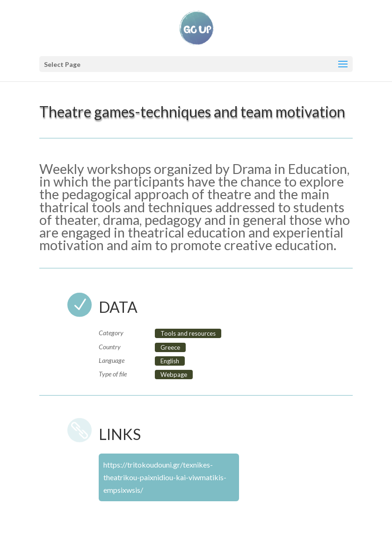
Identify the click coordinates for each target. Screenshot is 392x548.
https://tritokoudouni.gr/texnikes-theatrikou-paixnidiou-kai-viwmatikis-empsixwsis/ (165, 477)
